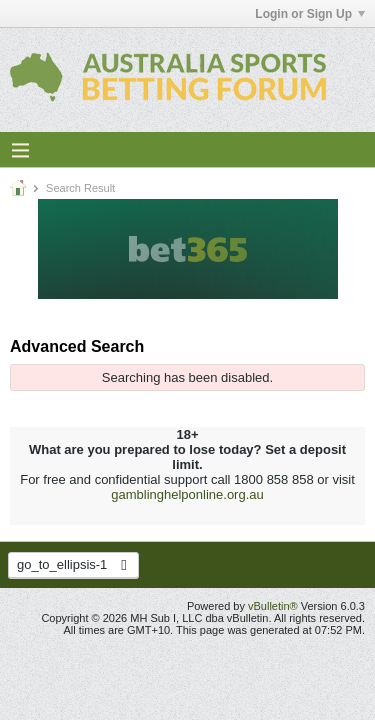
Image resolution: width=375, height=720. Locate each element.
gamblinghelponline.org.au (187, 494)
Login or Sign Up (310, 14)
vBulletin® (273, 606)
